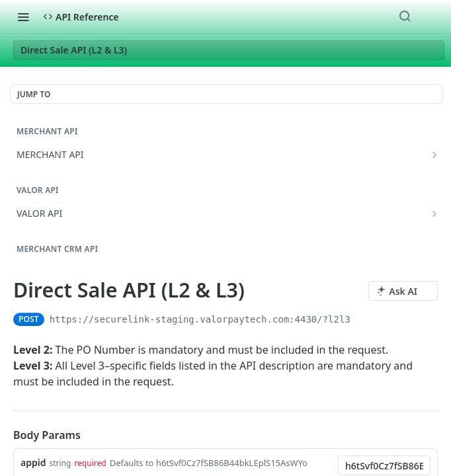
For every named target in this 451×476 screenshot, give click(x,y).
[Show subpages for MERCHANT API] (434, 155)
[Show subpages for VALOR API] (434, 214)
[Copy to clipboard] (362, 319)
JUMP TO (34, 94)
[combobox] (384, 465)
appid (33, 462)
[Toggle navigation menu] (23, 17)
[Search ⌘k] (405, 17)
